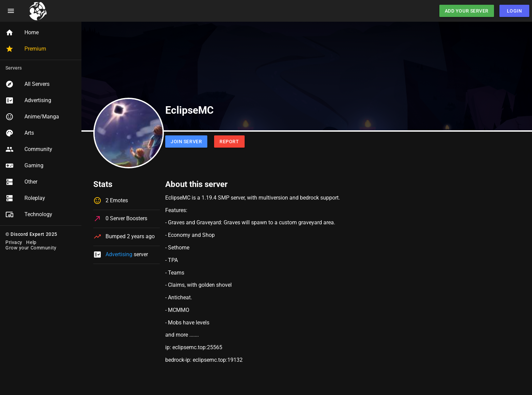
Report (229, 142)
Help (31, 242)
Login (515, 11)
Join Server (186, 142)
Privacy (14, 242)
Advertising (119, 254)
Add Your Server (467, 11)
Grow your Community (31, 248)
